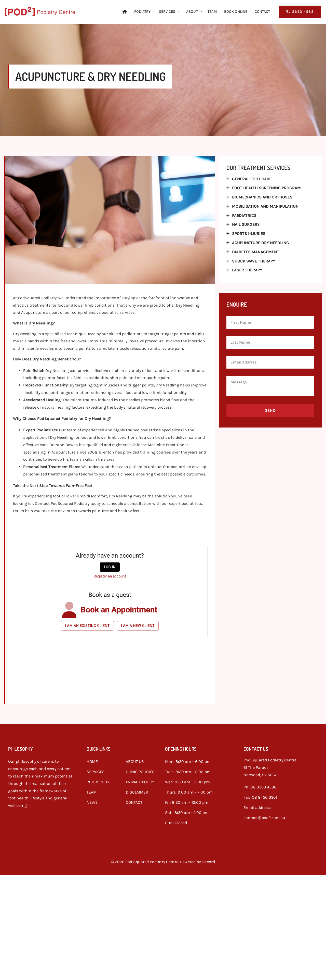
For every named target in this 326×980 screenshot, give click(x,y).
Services (167, 12)
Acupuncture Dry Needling (261, 243)
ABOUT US (135, 760)
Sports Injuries (249, 234)
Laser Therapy (247, 270)
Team (212, 12)
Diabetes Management (256, 252)
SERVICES (96, 770)
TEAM (92, 791)
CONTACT (134, 801)
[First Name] (270, 322)
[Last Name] (270, 342)
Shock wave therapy (254, 261)
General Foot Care (252, 179)
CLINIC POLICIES (140, 770)
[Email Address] (270, 362)
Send (270, 410)
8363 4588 (291, 9)
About (192, 12)
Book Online (236, 12)
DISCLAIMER (137, 791)
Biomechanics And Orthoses (262, 197)
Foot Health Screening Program (266, 188)
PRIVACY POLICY (140, 781)
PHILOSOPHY (98, 781)
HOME (92, 760)
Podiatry (142, 12)
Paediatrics (244, 215)
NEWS (92, 801)
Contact (262, 12)
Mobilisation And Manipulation (265, 206)
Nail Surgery (246, 224)
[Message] (270, 386)
